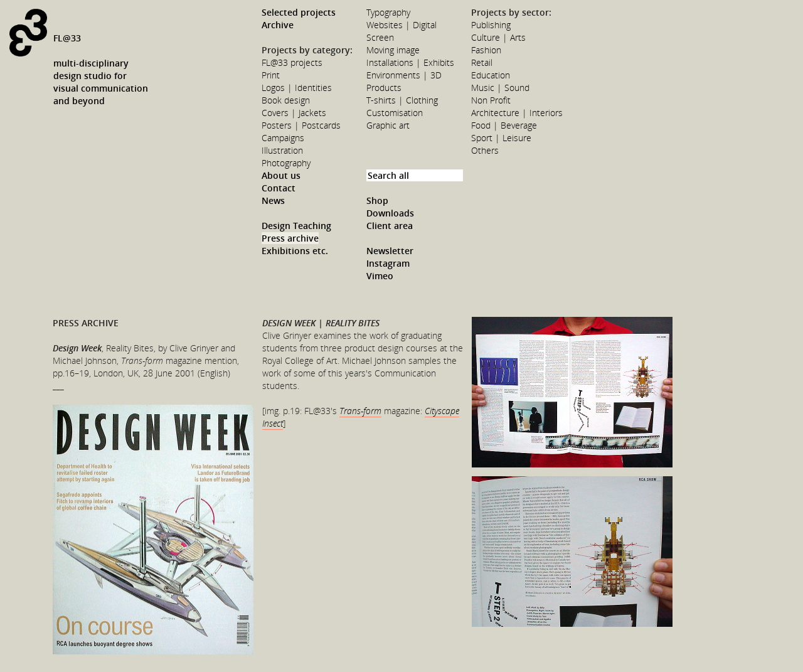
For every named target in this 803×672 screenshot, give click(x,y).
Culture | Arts (498, 37)
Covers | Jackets (294, 113)
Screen (380, 37)
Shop (377, 200)
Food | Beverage (504, 125)
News (273, 200)
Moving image (393, 50)
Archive (278, 25)
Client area (390, 226)
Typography (388, 12)
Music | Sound (500, 88)
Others (485, 150)
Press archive (290, 238)
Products (384, 88)
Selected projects (299, 12)
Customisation (395, 113)
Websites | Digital (401, 25)
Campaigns (283, 138)
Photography (286, 163)
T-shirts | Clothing (402, 100)
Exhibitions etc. (295, 251)
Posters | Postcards (301, 125)
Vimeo (380, 276)
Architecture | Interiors (517, 113)
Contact (279, 188)
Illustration (282, 150)
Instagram (388, 263)
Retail (482, 62)
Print (271, 75)
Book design (286, 100)
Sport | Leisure (501, 138)
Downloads (390, 213)
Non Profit (491, 100)
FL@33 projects (292, 62)
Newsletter (390, 251)
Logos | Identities (297, 88)
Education (491, 75)
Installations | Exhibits (410, 62)
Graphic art (388, 125)
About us (281, 175)
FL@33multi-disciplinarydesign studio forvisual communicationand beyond (101, 69)
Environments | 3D (404, 75)
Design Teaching (296, 226)
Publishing (491, 25)
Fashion (486, 50)
